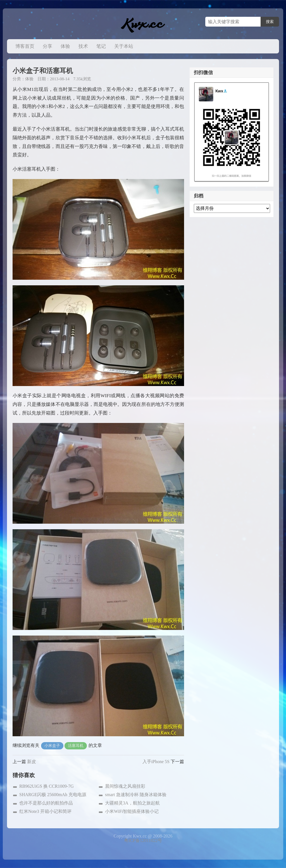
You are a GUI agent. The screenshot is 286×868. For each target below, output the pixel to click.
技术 (83, 46)
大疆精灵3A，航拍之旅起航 (132, 803)
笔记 (101, 46)
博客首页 (25, 46)
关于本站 (124, 46)
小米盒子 (52, 746)
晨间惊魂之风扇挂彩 (125, 786)
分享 (47, 46)
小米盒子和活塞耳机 (43, 71)
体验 (65, 46)
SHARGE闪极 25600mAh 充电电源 (53, 795)
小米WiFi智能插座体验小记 (132, 811)
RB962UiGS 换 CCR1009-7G (47, 786)
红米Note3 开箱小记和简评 (45, 811)
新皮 (32, 762)
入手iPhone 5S (156, 762)
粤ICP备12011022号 (143, 840)
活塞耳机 (76, 746)
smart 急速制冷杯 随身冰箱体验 (136, 795)
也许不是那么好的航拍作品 (46, 803)
